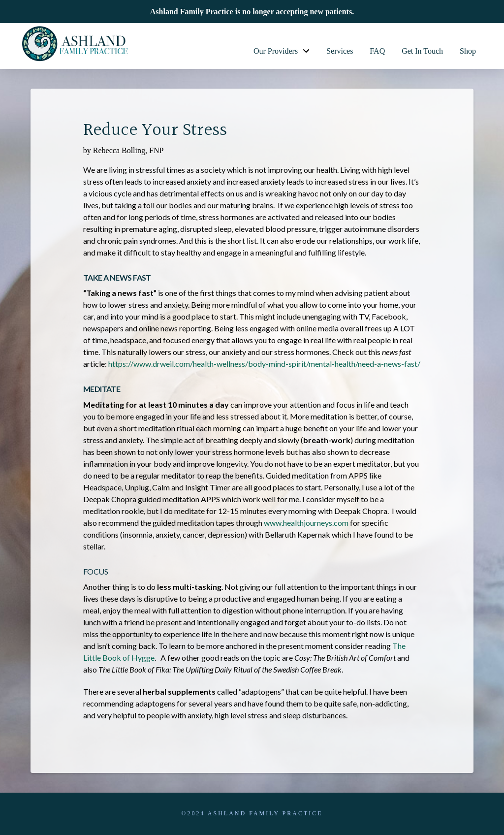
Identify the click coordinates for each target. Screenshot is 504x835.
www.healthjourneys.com (306, 523)
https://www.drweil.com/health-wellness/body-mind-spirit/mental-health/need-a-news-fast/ (264, 364)
